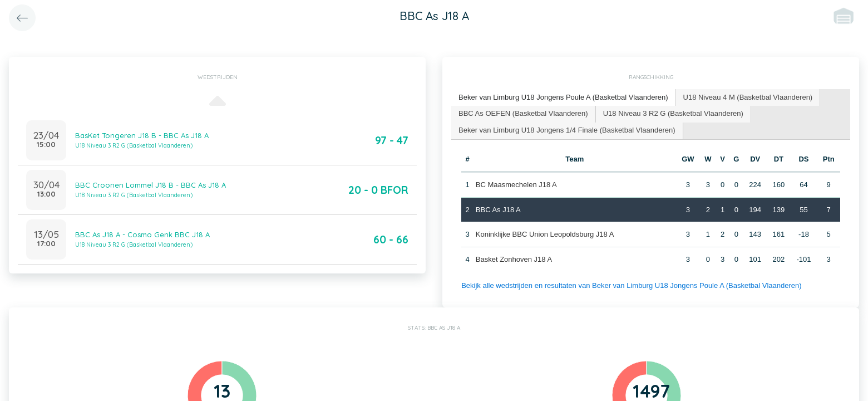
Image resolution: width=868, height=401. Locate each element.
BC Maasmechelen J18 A (516, 185)
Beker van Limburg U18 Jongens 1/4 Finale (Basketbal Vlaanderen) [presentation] (567, 130)
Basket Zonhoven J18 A (514, 259)
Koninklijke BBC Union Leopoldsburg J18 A (545, 234)
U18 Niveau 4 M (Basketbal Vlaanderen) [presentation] (748, 97)
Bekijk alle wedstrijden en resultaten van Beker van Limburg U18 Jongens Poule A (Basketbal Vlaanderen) (631, 285)
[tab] (564, 98)
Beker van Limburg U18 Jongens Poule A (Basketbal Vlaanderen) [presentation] (563, 97)
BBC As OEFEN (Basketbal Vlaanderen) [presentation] (523, 113)
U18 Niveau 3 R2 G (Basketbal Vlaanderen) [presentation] (673, 113)
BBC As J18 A (498, 210)
